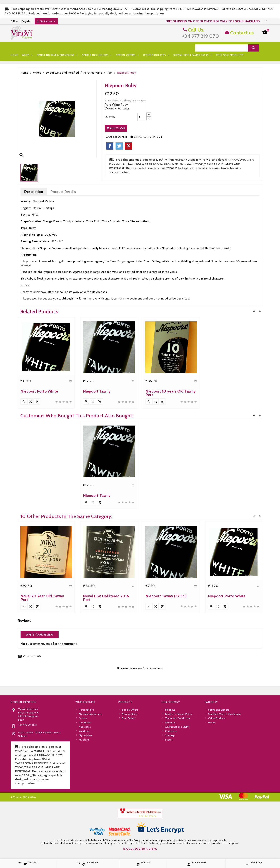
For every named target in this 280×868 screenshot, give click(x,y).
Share (110, 146)
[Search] (222, 48)
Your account (85, 789)
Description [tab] (34, 192)
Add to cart (116, 128)
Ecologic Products (69, 55)
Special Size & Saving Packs (32, 55)
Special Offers (128, 48)
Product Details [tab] (63, 192)
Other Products (156, 48)
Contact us (242, 33)
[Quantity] (142, 117)
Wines (27, 48)
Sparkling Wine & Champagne (58, 48)
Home (14, 48)
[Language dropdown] (27, 21)
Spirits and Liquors (97, 48)
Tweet (119, 146)
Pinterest (129, 146)
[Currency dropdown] (14, 21)
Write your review (40, 635)
